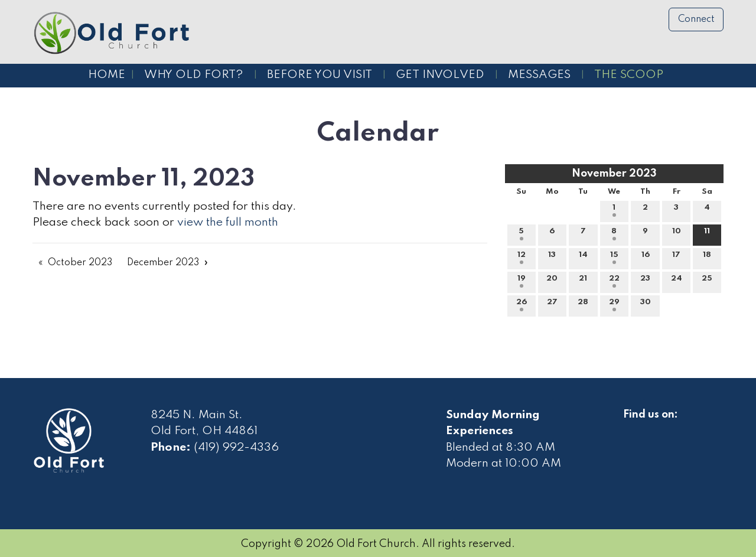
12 (522, 258)
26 (522, 305)
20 (552, 281)
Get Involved (440, 75)
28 (583, 305)
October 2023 (80, 263)
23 (645, 281)
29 (614, 305)
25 (707, 281)
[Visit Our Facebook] (633, 428)
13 (552, 258)
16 (646, 258)
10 (677, 234)
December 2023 (163, 263)
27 (552, 305)
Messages (539, 75)
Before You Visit (320, 75)
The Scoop (629, 75)
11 (707, 234)
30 (646, 305)
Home (107, 75)
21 (583, 281)
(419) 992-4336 (236, 448)
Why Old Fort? (194, 75)
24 (677, 281)
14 (583, 258)
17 (676, 258)
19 (522, 281)
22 (614, 281)
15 (614, 258)
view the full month (228, 223)
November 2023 (614, 174)
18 (707, 258)
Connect (696, 19)
